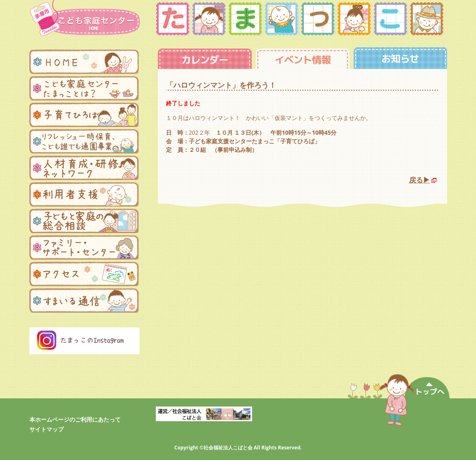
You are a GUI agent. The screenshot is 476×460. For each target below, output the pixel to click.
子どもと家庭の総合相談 (84, 221)
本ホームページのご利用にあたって (75, 419)
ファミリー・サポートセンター (84, 247)
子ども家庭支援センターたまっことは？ (84, 88)
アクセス (84, 274)
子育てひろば (84, 115)
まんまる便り (84, 300)
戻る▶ (420, 180)
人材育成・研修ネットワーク (84, 168)
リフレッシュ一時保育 (84, 141)
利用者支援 (84, 194)
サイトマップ (46, 429)
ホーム (84, 62)
